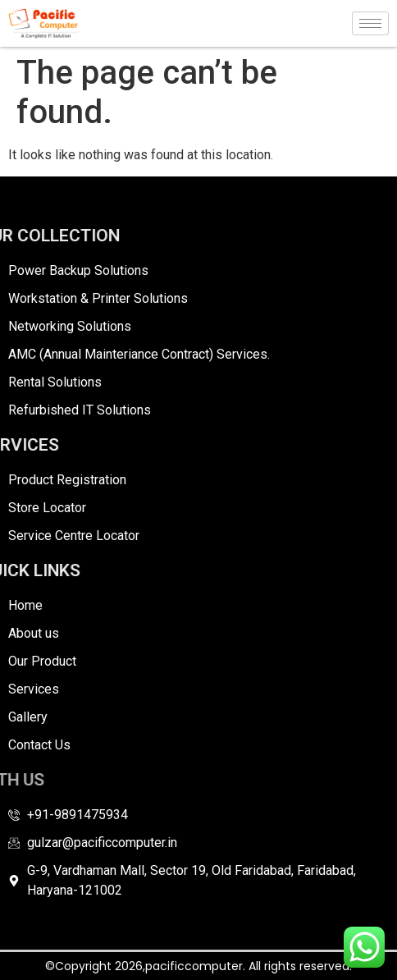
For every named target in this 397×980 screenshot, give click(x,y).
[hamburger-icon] (370, 23)
